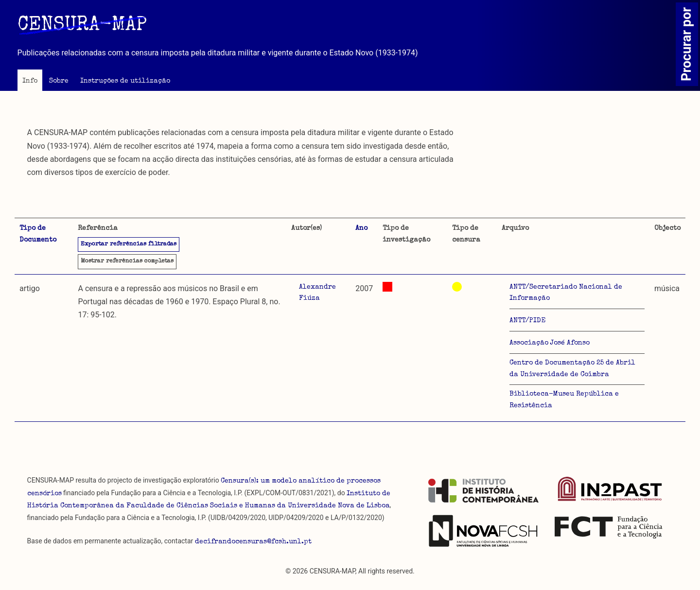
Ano (361, 228)
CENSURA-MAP (82, 26)
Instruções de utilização (125, 81)
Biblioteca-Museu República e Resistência (564, 400)
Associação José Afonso (550, 343)
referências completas (127, 261)
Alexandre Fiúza (317, 293)
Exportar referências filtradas (129, 244)
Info (30, 81)
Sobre (59, 81)
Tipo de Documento (38, 234)
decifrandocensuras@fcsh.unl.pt (253, 542)
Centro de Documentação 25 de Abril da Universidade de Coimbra (572, 369)
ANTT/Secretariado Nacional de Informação (566, 293)
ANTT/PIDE (527, 321)
